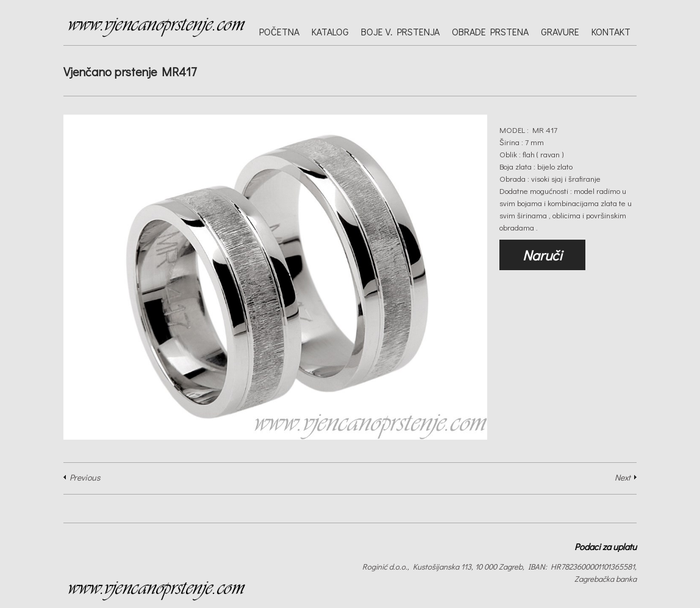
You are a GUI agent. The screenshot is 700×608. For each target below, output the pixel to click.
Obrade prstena (490, 31)
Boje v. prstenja (400, 31)
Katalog (330, 31)
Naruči (542, 255)
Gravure (560, 31)
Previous (85, 477)
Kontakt (611, 31)
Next (623, 477)
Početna (279, 31)
